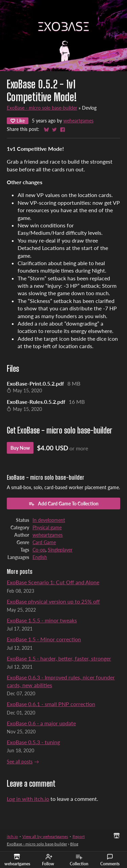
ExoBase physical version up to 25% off (53, 601)
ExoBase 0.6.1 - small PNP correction (51, 704)
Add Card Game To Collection (63, 504)
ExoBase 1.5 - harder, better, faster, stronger (59, 658)
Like (18, 121)
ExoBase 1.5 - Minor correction (44, 639)
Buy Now (20, 448)
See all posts (20, 762)
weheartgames (78, 121)
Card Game (44, 542)
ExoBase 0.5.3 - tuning (33, 742)
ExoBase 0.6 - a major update (41, 723)
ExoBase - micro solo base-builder (42, 108)
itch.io (12, 836)
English (40, 557)
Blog (74, 844)
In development (49, 520)
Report (79, 836)
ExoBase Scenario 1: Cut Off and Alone (53, 582)
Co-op (39, 550)
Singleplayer (60, 550)
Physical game (47, 528)
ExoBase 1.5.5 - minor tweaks (42, 620)
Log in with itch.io (28, 799)
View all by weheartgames (45, 836)
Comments (110, 860)
